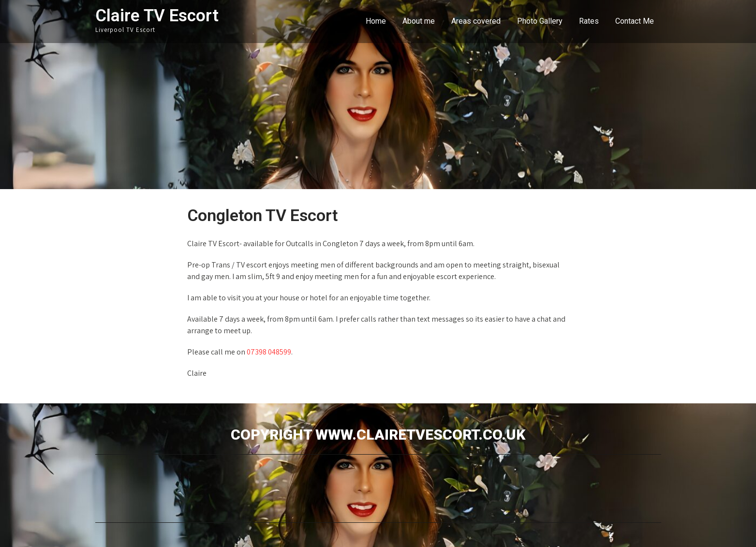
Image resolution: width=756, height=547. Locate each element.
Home (376, 21)
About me (419, 21)
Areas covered (476, 21)
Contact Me (635, 21)
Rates (589, 21)
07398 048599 (269, 352)
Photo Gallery (540, 21)
